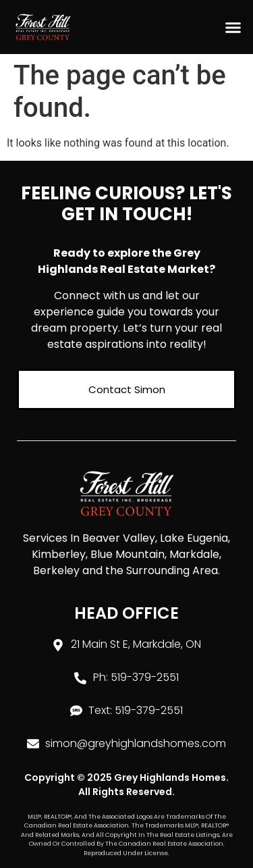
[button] (233, 27)
